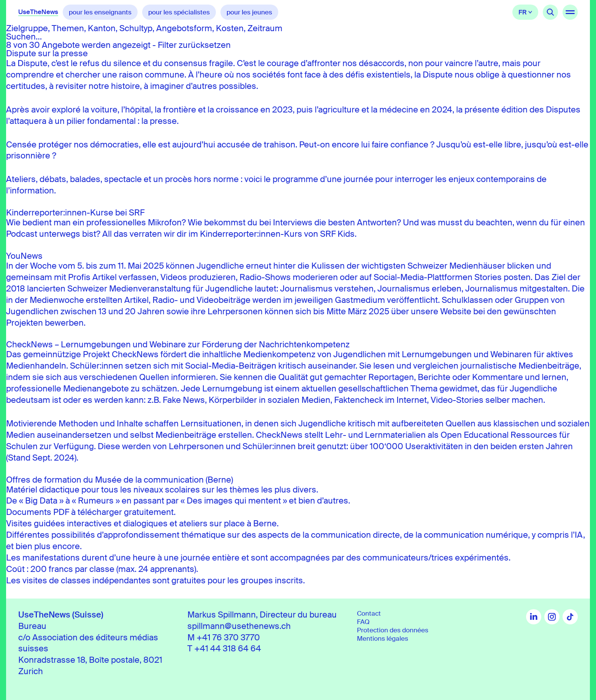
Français (525, 12)
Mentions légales (383, 638)
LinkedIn (534, 617)
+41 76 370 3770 (228, 637)
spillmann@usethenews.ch (239, 626)
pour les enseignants (100, 12)
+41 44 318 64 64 (228, 649)
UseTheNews (38, 12)
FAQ (363, 622)
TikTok (570, 617)
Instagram (552, 617)
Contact (369, 613)
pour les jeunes (249, 12)
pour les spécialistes (179, 12)
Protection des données (393, 630)
